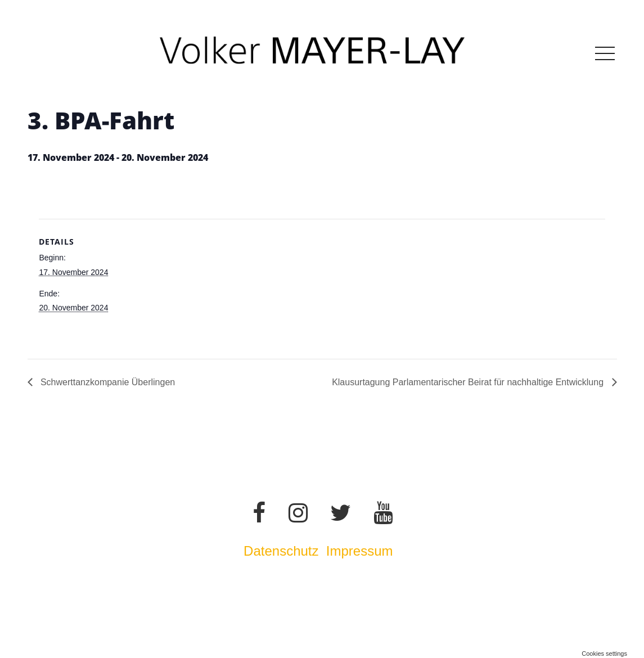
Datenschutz (281, 551)
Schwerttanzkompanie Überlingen (107, 382)
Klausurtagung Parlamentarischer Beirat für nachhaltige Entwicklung (469, 382)
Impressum (361, 551)
